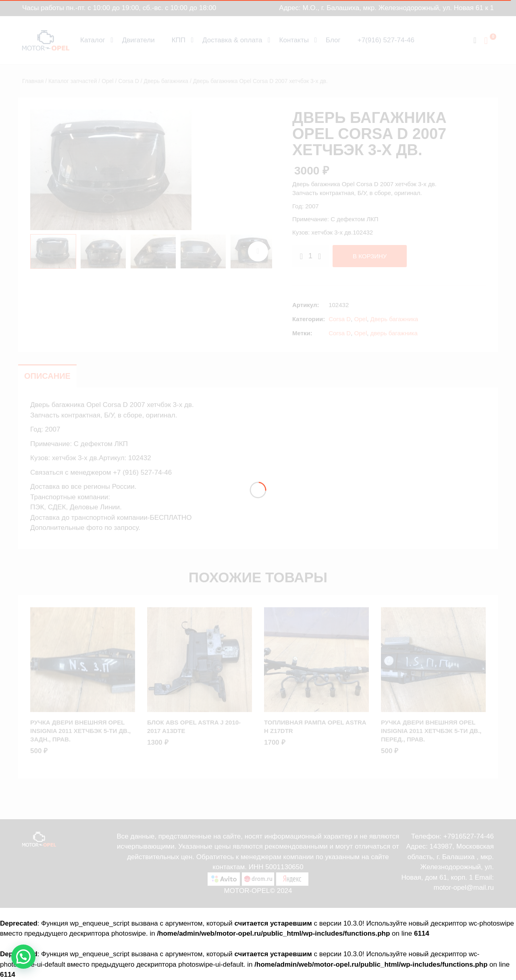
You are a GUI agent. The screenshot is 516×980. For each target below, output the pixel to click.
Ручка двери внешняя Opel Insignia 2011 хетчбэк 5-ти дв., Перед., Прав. (431, 731)
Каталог (93, 40)
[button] (23, 957)
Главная (33, 81)
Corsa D (128, 81)
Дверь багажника (166, 81)
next (258, 251)
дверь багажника (394, 333)
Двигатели (138, 40)
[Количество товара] (310, 256)
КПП (179, 40)
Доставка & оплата (232, 40)
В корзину (370, 256)
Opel (108, 81)
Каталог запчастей (73, 81)
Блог (333, 40)
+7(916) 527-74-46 (386, 40)
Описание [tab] (47, 376)
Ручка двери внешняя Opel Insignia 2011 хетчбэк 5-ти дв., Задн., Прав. (80, 731)
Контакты (294, 40)
